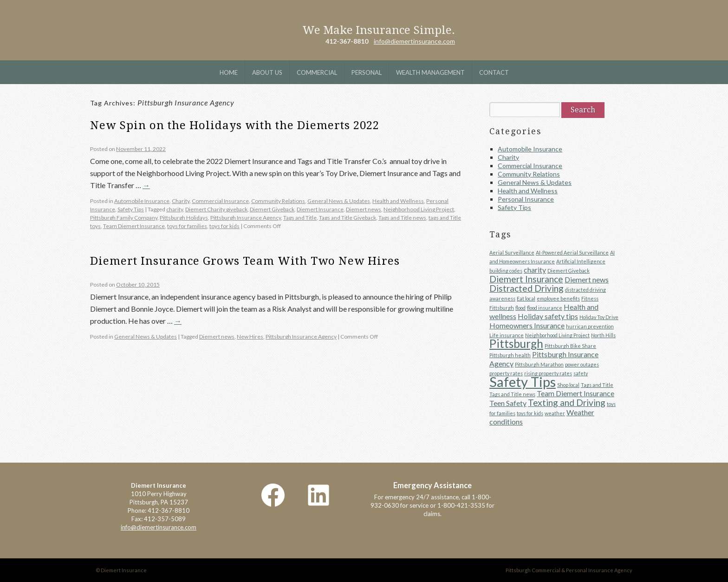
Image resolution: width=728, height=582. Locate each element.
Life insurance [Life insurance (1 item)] (507, 335)
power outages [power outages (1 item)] (582, 364)
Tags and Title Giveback (348, 218)
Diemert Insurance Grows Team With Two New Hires (245, 261)
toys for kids (224, 226)
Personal (367, 72)
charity (175, 209)
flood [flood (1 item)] (520, 308)
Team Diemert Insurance (134, 226)
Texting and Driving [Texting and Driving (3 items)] (567, 402)
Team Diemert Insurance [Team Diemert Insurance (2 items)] (575, 393)
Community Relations (278, 201)
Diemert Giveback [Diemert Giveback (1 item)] (569, 271)
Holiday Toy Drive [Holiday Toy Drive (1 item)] (599, 317)
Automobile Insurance (142, 201)
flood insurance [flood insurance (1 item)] (545, 308)
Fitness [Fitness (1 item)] (590, 298)
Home (229, 72)
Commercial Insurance (220, 201)
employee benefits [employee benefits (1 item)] (558, 298)
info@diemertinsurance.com (414, 41)
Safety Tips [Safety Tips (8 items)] (523, 382)
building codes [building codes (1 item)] (506, 271)
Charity (181, 201)
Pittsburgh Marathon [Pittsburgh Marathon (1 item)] (539, 364)
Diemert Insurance (150, 30)
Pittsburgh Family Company (124, 218)
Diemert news (364, 209)
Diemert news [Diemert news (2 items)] (587, 279)
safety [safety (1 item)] (581, 373)
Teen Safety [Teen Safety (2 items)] (508, 403)
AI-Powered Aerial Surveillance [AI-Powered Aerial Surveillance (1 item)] (572, 252)
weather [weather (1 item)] (555, 413)
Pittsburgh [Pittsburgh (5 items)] (516, 343)
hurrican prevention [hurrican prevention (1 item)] (590, 326)
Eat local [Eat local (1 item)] (526, 298)
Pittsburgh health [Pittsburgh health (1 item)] (510, 355)
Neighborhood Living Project (419, 209)
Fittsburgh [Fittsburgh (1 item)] (502, 308)
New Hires (250, 337)
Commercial (317, 72)
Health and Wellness (398, 201)
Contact (494, 72)
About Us (267, 72)
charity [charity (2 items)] (535, 270)
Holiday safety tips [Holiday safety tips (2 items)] (548, 316)
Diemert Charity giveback (216, 209)
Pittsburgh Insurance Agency (246, 218)
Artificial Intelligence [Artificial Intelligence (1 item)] (581, 261)
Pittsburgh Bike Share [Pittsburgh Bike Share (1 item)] (570, 346)
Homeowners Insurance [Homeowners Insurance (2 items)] (527, 325)
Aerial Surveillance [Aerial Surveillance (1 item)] (512, 252)
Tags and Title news (402, 218)
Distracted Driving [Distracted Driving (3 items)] (526, 288)
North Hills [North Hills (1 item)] (603, 335)
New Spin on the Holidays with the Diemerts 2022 (235, 125)
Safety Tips (131, 209)
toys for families (187, 226)
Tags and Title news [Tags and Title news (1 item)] (512, 394)
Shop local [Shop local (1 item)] (568, 385)
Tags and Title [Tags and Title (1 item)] (597, 385)
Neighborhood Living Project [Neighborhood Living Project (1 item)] (557, 335)
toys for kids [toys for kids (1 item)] (530, 413)
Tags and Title (300, 218)
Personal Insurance (526, 199)
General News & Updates (339, 201)
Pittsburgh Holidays (184, 218)
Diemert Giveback (272, 209)
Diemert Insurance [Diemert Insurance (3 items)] (526, 279)
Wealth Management (430, 72)
